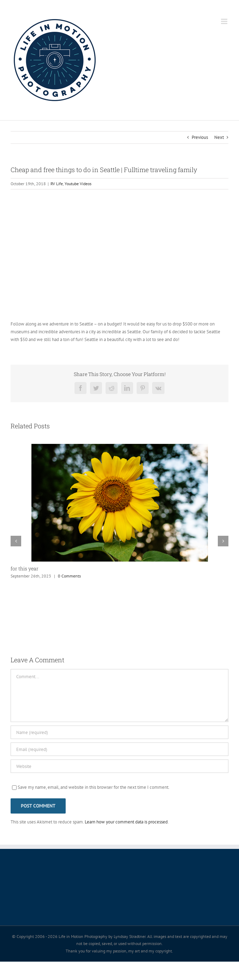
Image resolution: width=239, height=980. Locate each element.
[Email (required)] (119, 749)
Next (219, 137)
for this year (25, 568)
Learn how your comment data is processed (126, 822)
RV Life (57, 184)
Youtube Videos (78, 184)
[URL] (119, 766)
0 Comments (69, 576)
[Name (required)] (119, 732)
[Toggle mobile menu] (225, 21)
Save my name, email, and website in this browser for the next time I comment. (94, 787)
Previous (200, 137)
